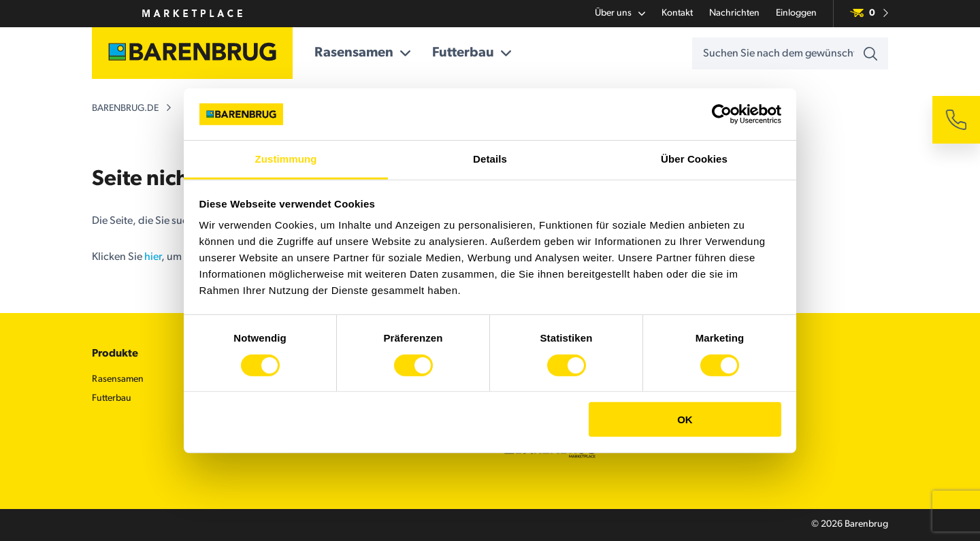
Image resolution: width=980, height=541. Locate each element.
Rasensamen (362, 53)
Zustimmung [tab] (286, 159)
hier (153, 257)
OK (685, 420)
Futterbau (472, 53)
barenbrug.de (125, 109)
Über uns (620, 14)
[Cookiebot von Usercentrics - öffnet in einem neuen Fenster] (722, 114)
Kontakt (677, 13)
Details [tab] (490, 159)
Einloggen (796, 13)
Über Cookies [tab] (694, 159)
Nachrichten (734, 13)
